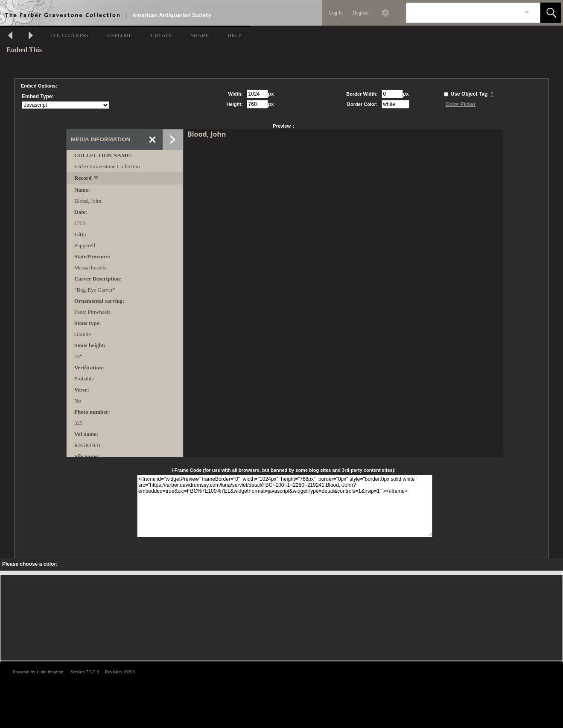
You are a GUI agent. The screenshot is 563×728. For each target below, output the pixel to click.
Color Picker (461, 104)
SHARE (200, 35)
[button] (551, 13)
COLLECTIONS (69, 35)
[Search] (463, 13)
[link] (527, 13)
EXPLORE (120, 35)
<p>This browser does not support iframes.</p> (281, 694)
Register (362, 13)
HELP (235, 35)
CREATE (161, 35)
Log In (336, 13)
